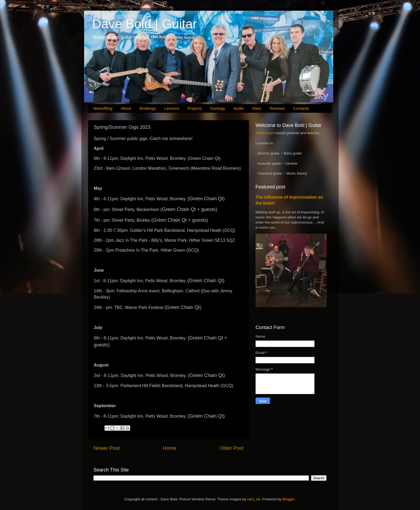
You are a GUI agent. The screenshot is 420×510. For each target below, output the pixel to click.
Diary (257, 108)
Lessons (172, 108)
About (126, 108)
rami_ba (254, 499)
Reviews (277, 108)
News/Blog (103, 108)
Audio (238, 108)
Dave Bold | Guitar (145, 24)
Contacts (301, 108)
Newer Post (107, 448)
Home (170, 448)
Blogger (288, 499)
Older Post (232, 448)
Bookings (148, 108)
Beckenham (265, 133)
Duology (218, 108)
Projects (195, 108)
